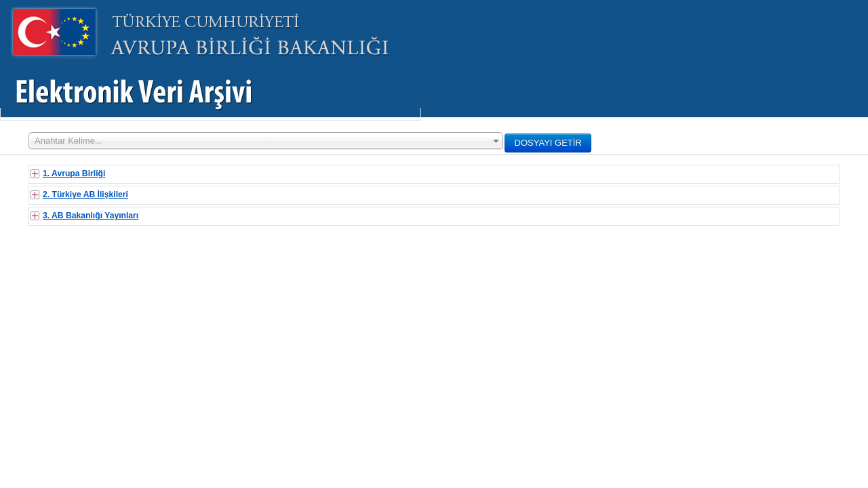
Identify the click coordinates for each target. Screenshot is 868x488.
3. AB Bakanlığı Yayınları (91, 216)
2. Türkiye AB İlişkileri (85, 195)
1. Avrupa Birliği (74, 174)
